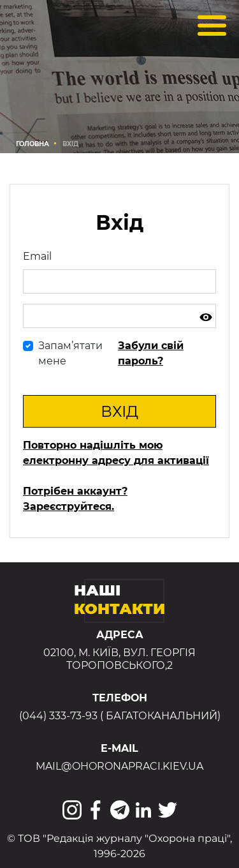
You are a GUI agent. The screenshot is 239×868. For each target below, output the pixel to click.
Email (37, 256)
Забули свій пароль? (151, 353)
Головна (33, 144)
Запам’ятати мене (70, 353)
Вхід (119, 411)
